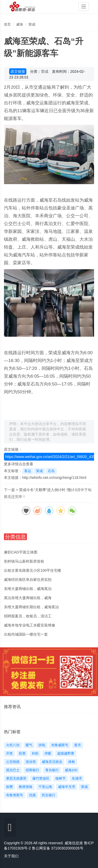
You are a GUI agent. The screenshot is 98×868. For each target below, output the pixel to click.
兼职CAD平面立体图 (21, 552)
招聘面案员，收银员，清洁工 (28, 616)
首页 (7, 24)
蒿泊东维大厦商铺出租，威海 (28, 598)
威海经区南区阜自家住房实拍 (28, 580)
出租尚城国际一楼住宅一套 (26, 634)
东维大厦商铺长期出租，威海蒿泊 (31, 607)
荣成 (32, 24)
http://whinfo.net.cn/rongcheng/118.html (54, 478)
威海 (20, 24)
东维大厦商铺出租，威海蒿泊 (28, 589)
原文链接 (18, 71)
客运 (28, 471)
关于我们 (11, 856)
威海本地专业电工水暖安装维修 (30, 625)
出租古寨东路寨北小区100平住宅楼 (33, 570)
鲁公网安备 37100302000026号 (58, 848)
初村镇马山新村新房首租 (24, 561)
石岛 (51, 471)
